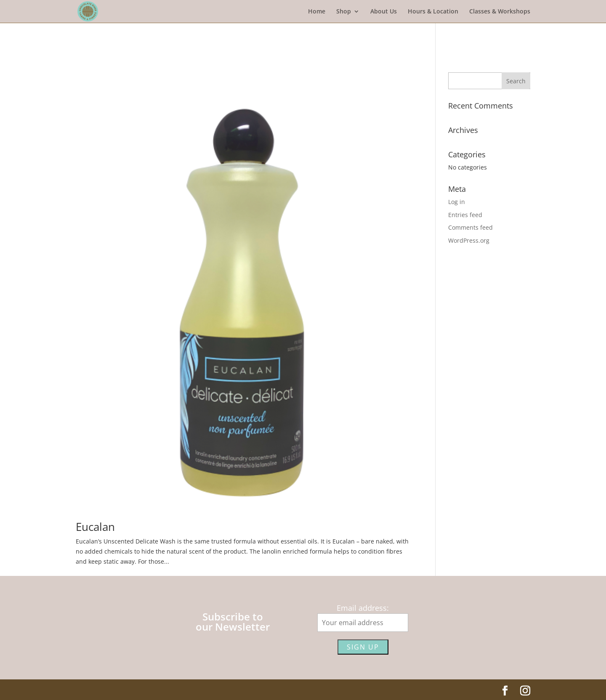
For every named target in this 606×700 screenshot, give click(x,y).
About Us (384, 12)
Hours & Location (433, 12)
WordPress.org (469, 240)
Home (317, 12)
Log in (457, 202)
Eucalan (95, 527)
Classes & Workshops (500, 12)
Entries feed (465, 215)
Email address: (363, 608)
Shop (344, 12)
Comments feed (470, 227)
